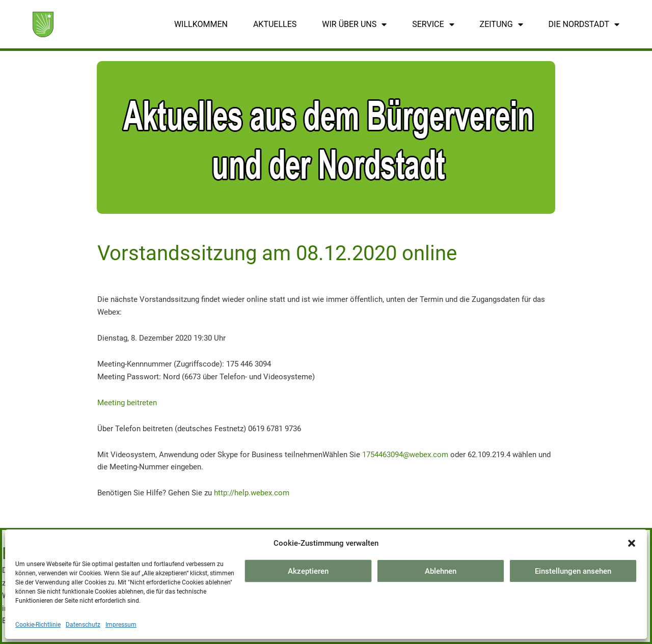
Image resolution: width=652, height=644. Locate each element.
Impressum (121, 625)
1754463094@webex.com (405, 455)
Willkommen (201, 24)
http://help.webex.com (252, 493)
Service (433, 24)
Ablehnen (441, 571)
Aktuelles (275, 24)
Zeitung (501, 24)
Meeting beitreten (127, 403)
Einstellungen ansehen (573, 571)
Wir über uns (354, 24)
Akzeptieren (308, 571)
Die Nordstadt (584, 24)
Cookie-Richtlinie (38, 625)
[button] (632, 543)
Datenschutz (83, 625)
